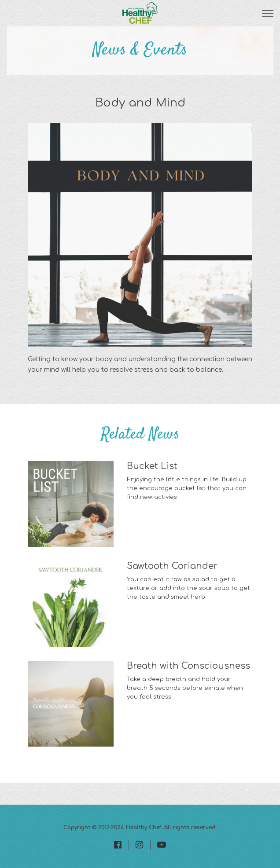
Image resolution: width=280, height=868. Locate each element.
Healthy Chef (144, 828)
